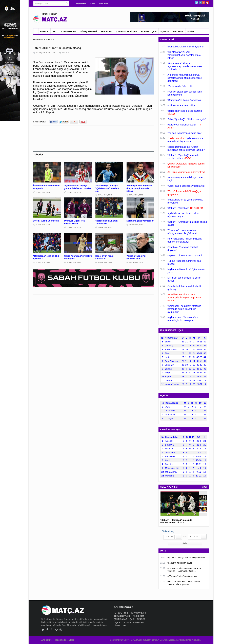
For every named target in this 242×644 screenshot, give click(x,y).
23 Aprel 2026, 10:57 (136, 225)
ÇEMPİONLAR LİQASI (127, 31)
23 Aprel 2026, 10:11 (74, 263)
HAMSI (204, 487)
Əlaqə (93, 4)
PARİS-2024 (106, 31)
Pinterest (207, 3)
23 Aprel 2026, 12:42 (105, 195)
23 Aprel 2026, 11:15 (105, 227)
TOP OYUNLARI (68, 31)
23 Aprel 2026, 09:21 (136, 263)
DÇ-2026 (165, 31)
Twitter (197, 3)
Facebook (200, 3)
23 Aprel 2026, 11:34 (74, 227)
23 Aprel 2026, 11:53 (43, 225)
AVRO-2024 (178, 31)
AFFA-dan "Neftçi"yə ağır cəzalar (182, 576)
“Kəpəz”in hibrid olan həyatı (180, 563)
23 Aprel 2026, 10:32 (43, 263)
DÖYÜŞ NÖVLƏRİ (88, 31)
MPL (55, 31)
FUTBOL (44, 31)
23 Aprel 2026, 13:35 (43, 192)
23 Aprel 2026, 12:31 (136, 195)
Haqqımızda (81, 4)
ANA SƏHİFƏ (38, 40)
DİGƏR (191, 31)
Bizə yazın (104, 4)
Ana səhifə (46, 640)
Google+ (204, 3)
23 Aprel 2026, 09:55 (105, 263)
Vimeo (56, 630)
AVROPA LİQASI (149, 31)
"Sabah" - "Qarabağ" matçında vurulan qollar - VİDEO (176, 521)
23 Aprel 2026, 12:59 (74, 192)
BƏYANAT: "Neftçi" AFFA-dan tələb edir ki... (187, 558)
